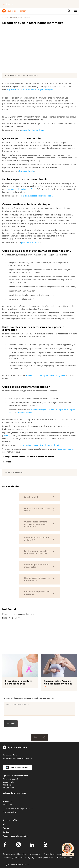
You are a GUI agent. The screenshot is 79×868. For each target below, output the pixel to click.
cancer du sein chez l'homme (34, 130)
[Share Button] (44, 737)
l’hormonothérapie (55, 410)
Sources (7, 462)
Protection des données (54, 854)
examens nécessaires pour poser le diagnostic (45, 375)
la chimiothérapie (38, 410)
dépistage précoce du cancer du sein (37, 196)
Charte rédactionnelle (67, 858)
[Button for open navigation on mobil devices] (75, 11)
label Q (7, 436)
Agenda (6, 828)
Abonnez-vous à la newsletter (15, 836)
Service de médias (10, 820)
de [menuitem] (4, 4)
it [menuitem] (13, 4)
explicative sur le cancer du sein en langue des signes (30, 89)
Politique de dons (46, 858)
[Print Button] (35, 737)
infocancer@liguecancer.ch (22, 808)
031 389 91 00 (9, 788)
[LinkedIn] (32, 845)
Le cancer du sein (65, 449)
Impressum (35, 854)
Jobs (5, 824)
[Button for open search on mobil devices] (69, 11)
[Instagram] (19, 845)
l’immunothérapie (25, 413)
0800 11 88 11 (9, 805)
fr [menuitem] (9, 4)
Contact (6, 832)
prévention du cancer (30, 242)
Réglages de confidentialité (14, 854)
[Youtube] (46, 845)
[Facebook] (5, 845)
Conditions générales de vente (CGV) (18, 858)
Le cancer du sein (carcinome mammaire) (33, 23)
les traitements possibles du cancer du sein (41, 445)
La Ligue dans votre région (15, 793)
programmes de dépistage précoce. (21, 189)
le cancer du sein (27, 171)
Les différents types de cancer (17, 18)
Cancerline (12, 812)
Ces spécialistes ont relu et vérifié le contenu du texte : (29, 457)
